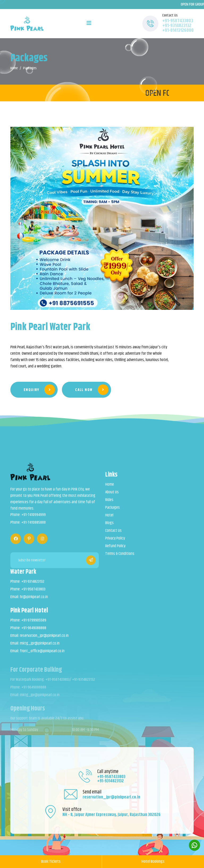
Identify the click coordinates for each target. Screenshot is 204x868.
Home (14, 68)
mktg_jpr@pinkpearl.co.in (40, 647)
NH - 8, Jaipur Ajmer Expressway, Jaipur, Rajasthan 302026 (111, 815)
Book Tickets (51, 862)
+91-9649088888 (34, 632)
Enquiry (39, 390)
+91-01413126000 (178, 31)
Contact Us (113, 535)
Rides (109, 504)
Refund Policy (115, 550)
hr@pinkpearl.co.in (34, 601)
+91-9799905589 (34, 624)
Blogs (109, 527)
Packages (112, 511)
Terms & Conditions (120, 558)
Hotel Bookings (153, 862)
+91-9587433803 (178, 21)
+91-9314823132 (177, 26)
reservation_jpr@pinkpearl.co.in (44, 640)
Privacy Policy (115, 542)
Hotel (109, 519)
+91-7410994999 (33, 519)
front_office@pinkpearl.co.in (42, 655)
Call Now (92, 390)
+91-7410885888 (33, 527)
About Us (112, 496)
